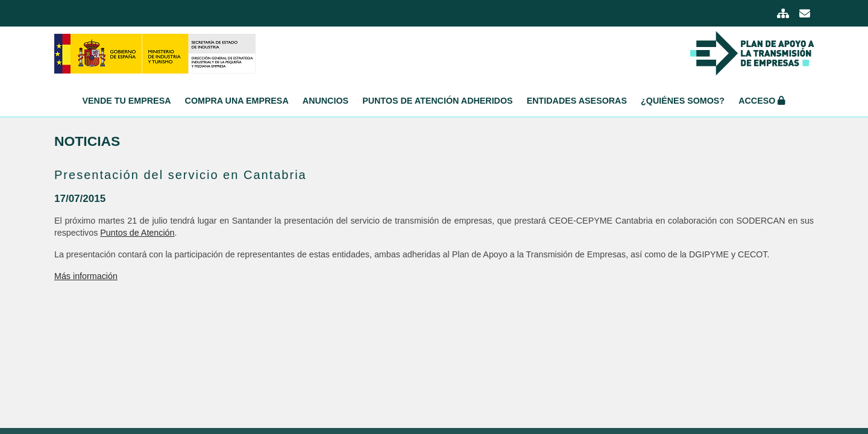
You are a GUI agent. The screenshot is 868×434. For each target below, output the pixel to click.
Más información (86, 276)
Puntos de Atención (137, 233)
